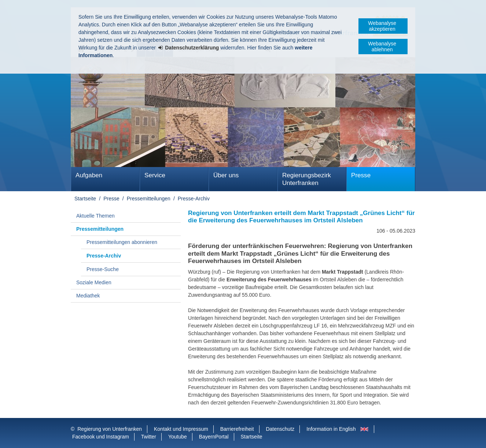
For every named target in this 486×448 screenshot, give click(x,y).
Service (155, 175)
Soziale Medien (94, 282)
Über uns (226, 175)
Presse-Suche (103, 269)
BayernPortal (214, 437)
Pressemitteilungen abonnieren (122, 242)
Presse (361, 175)
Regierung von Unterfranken (110, 429)
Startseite (85, 199)
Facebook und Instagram (101, 437)
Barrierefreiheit (237, 429)
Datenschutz (280, 429)
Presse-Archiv (194, 199)
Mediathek (88, 296)
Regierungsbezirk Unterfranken (307, 179)
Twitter (149, 437)
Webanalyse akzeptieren (382, 26)
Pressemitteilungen (149, 199)
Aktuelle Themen (95, 216)
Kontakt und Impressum (181, 429)
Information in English (331, 429)
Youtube (178, 437)
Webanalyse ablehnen (382, 47)
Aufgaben (89, 175)
